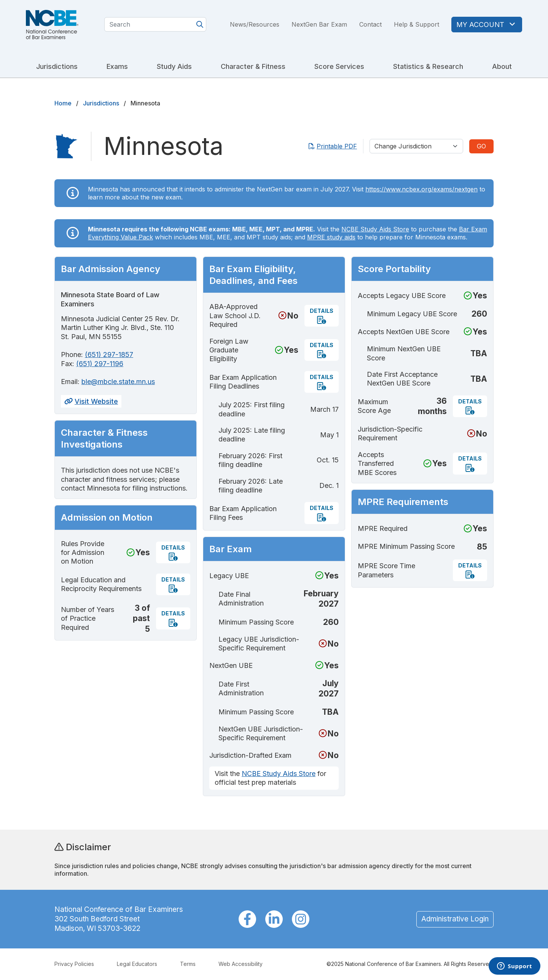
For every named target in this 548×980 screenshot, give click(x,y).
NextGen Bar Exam (319, 24)
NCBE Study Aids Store (375, 229)
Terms (188, 964)
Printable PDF (333, 146)
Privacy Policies (74, 964)
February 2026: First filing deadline (250, 460)
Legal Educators (137, 964)
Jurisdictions (57, 66)
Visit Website (91, 401)
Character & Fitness (253, 66)
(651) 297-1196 (100, 364)
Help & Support (417, 24)
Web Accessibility (241, 964)
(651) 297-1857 (109, 355)
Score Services (339, 66)
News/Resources (255, 24)
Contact (370, 24)
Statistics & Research (428, 66)
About (502, 66)
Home (63, 103)
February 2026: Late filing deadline (251, 486)
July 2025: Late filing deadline (252, 435)
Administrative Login (455, 919)
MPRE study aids (331, 237)
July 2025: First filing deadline (252, 409)
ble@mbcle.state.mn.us (118, 382)
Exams (117, 66)
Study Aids (174, 66)
